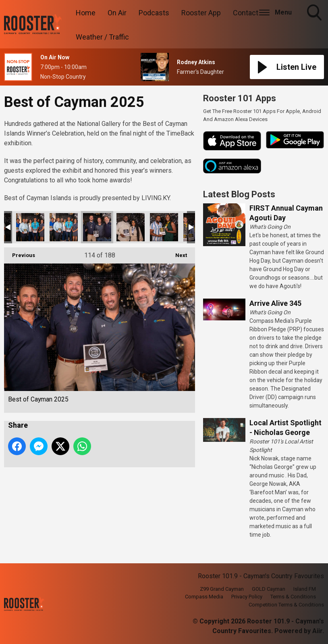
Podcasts (154, 13)
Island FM (305, 589)
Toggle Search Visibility (315, 13)
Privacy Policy (247, 597)
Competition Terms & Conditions (286, 605)
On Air (117, 13)
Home (86, 13)
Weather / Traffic (102, 37)
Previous (20, 253)
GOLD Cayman (269, 589)
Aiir (317, 631)
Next (177, 253)
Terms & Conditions (293, 597)
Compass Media (204, 597)
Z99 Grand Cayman (222, 589)
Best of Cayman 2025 (30, 227)
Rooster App (201, 13)
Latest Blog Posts (239, 194)
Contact (246, 13)
